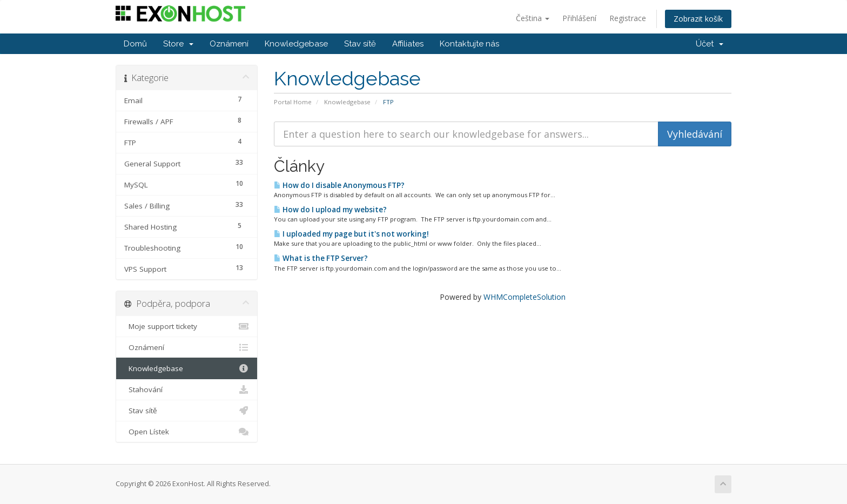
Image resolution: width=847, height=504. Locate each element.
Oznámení (229, 44)
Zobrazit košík (698, 19)
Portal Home (293, 102)
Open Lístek (187, 432)
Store (178, 44)
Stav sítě (360, 44)
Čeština (533, 18)
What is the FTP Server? (321, 258)
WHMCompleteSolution (525, 297)
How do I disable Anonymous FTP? (339, 185)
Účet (710, 44)
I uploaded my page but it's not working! (351, 234)
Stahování (187, 389)
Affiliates (408, 44)
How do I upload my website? (330, 210)
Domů (135, 44)
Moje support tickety (187, 326)
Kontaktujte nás (469, 44)
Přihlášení (579, 18)
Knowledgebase (296, 44)
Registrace (628, 18)
